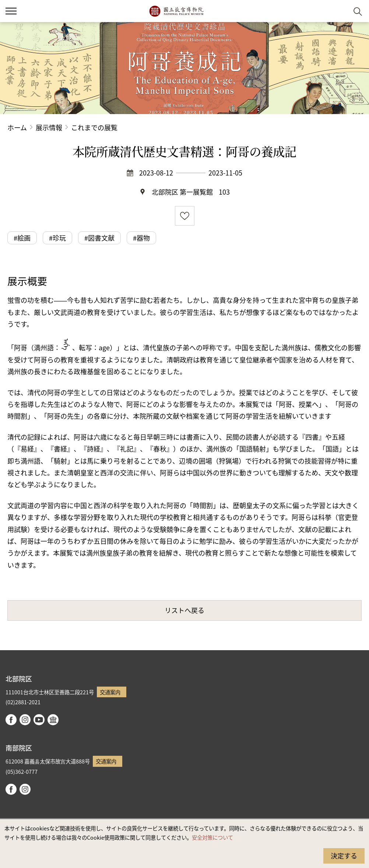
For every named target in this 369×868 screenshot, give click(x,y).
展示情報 (49, 127)
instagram (25, 720)
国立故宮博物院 (176, 11)
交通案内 (110, 692)
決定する (344, 855)
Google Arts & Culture (53, 720)
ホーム (17, 127)
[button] (340, 11)
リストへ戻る (184, 610)
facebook (11, 720)
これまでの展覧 (94, 127)
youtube (39, 720)
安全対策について (212, 837)
